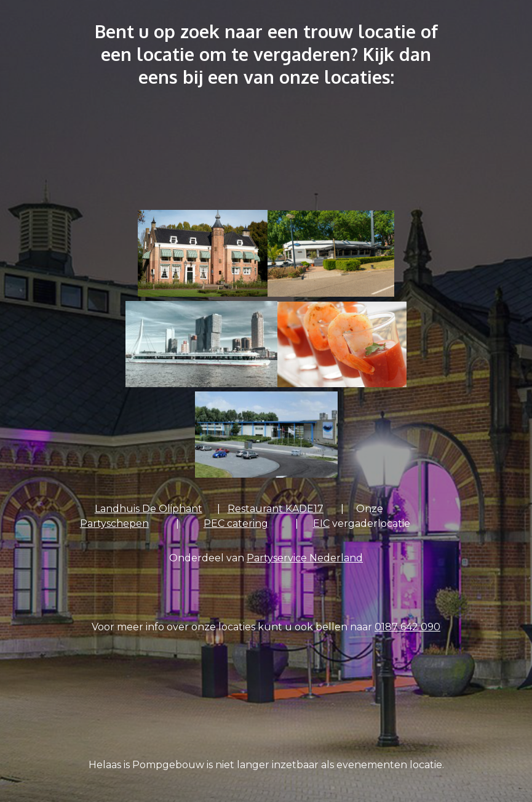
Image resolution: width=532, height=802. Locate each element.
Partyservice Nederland (305, 558)
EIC (321, 523)
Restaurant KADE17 (276, 509)
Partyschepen (114, 523)
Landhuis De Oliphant (149, 509)
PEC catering (236, 523)
